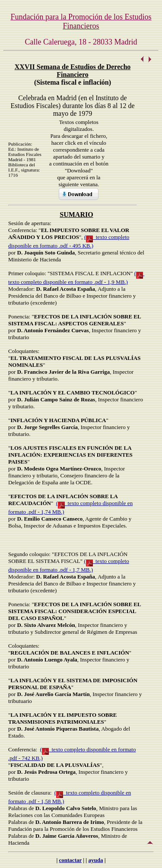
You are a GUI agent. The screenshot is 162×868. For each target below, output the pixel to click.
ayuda (95, 860)
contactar (70, 860)
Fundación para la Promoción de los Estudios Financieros (81, 21)
